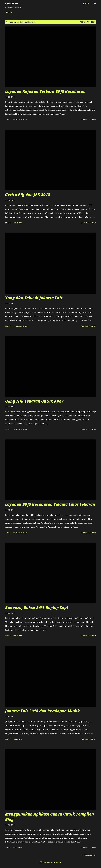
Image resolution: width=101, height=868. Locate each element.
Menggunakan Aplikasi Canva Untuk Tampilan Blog (50, 817)
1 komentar (17, 223)
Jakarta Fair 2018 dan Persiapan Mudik (42, 711)
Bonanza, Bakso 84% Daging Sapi (37, 608)
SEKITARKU (11, 4)
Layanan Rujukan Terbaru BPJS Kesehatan (45, 91)
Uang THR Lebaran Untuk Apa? (34, 401)
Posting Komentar (20, 120)
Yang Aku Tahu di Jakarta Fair (34, 298)
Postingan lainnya (89, 855)
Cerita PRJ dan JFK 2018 (28, 195)
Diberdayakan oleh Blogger (50, 862)
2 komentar (17, 848)
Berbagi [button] (8, 120)
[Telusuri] (86, 4)
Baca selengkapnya (89, 120)
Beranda (9, 12)
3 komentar (17, 636)
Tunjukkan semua (88, 22)
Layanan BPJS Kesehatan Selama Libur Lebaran (50, 504)
